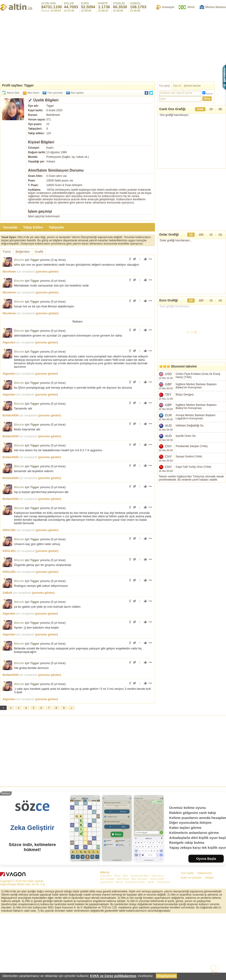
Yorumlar (10, 227)
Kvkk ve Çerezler (191, 878)
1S (211, 235)
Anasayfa (168, 7)
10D (201, 235)
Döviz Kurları (157, 879)
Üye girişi (165, 86)
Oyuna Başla (206, 859)
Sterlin (151, 882)
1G (220, 235)
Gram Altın (106, 876)
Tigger (35, 260)
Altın (125, 876)
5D (220, 109)
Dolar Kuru (158, 876)
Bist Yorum (123, 879)
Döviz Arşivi (163, 882)
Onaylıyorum (166, 976)
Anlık (200, 109)
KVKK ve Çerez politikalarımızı (113, 976)
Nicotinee (9, 271)
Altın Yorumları (140, 879)
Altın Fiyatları (107, 879)
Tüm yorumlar (55, 93)
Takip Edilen (33, 227)
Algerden (9, 342)
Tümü (7, 252)
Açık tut (209, 94)
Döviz (191, 7)
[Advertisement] (113, 750)
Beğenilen (23, 252)
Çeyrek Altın (107, 882)
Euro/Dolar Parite (135, 882)
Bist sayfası (77, 93)
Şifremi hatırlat (192, 86)
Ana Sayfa (187, 873)
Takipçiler (56, 227)
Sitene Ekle (13, 93)
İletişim (210, 878)
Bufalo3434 (10, 415)
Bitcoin (19, 260)
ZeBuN (7, 593)
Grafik (39, 252)
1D (211, 109)
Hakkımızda (204, 873)
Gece (215, 973)
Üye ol (177, 86)
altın (17, 265)
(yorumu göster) (47, 271)
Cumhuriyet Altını (140, 876)
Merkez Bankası (216, 7)
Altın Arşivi (33, 93)
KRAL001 (9, 530)
